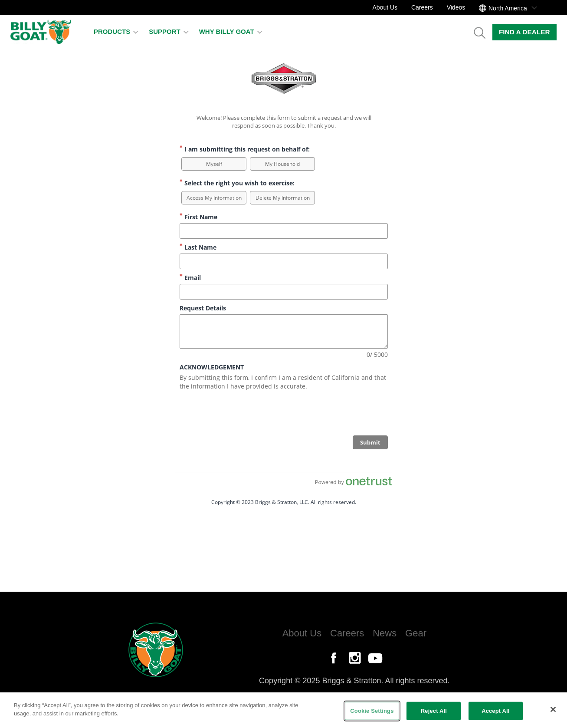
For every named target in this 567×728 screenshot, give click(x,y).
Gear (416, 633)
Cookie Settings (372, 711)
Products (116, 31)
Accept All (495, 711)
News (385, 633)
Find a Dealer (524, 32)
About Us (385, 7)
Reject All (434, 711)
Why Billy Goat (231, 31)
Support (169, 31)
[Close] (553, 709)
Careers (422, 7)
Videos (456, 7)
